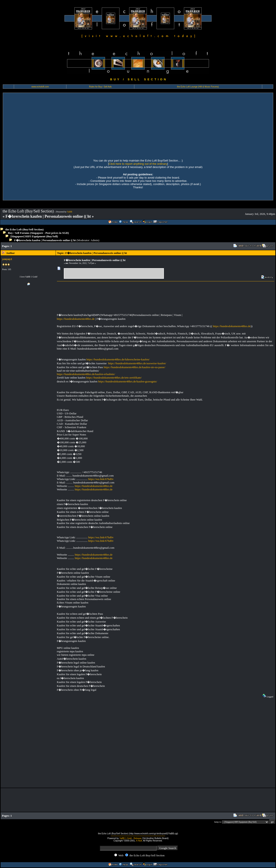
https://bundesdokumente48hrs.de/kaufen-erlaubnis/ (86, 374)
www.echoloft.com (40, 87)
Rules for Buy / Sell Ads (100, 87)
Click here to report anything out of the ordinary (138, 164)
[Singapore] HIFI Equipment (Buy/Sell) (34, 236)
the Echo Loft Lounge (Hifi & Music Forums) (198, 87)
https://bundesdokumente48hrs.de (76, 319)
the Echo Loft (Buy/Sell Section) (25, 229)
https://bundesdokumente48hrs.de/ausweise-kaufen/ (137, 363)
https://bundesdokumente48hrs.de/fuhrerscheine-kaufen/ (118, 359)
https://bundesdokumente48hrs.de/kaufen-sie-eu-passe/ (135, 367)
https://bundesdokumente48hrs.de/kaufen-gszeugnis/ (128, 381)
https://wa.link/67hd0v (101, 479)
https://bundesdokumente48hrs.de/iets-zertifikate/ (114, 378)
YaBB (70, 212)
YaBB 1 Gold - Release (130, 838)
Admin (94, 240)
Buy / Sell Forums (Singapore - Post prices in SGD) (38, 233)
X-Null (139, 841)
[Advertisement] (138, 125)
